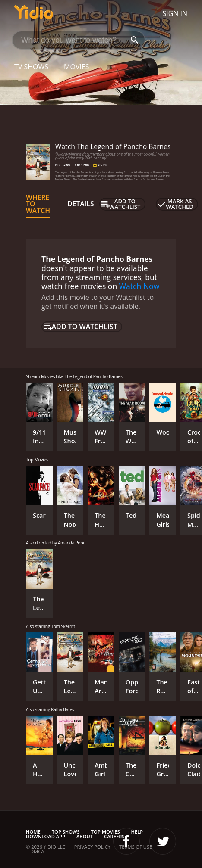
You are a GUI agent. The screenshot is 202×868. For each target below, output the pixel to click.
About (85, 836)
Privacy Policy (92, 847)
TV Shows (31, 67)
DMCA (37, 851)
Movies (77, 67)
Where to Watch (38, 204)
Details (81, 204)
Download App (46, 836)
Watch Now (139, 286)
